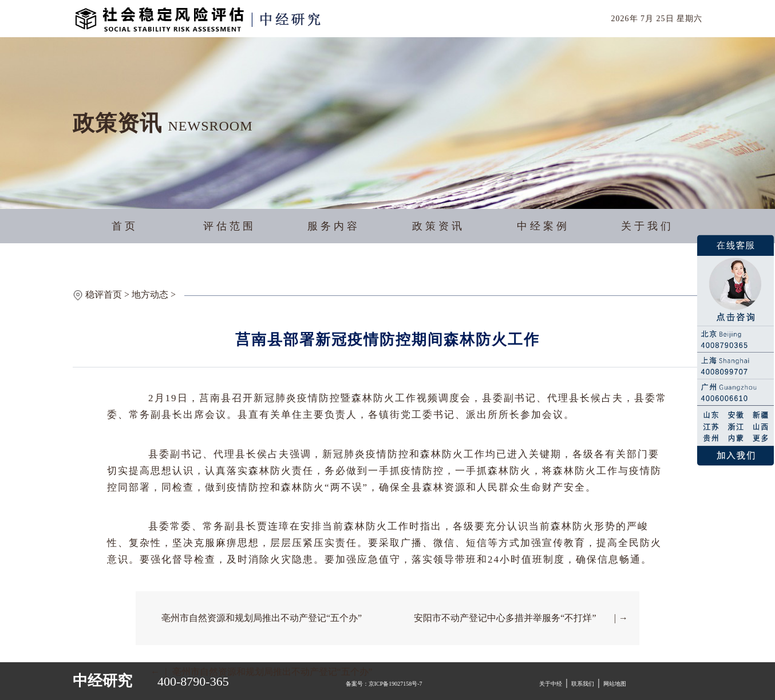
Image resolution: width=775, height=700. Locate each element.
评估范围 (230, 226)
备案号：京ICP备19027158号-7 (384, 684)
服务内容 (334, 226)
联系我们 (583, 684)
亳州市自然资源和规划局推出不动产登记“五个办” (262, 618)
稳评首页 (104, 294)
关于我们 (647, 226)
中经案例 (543, 226)
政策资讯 (438, 226)
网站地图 (615, 684)
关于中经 (551, 684)
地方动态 (150, 294)
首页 (125, 226)
